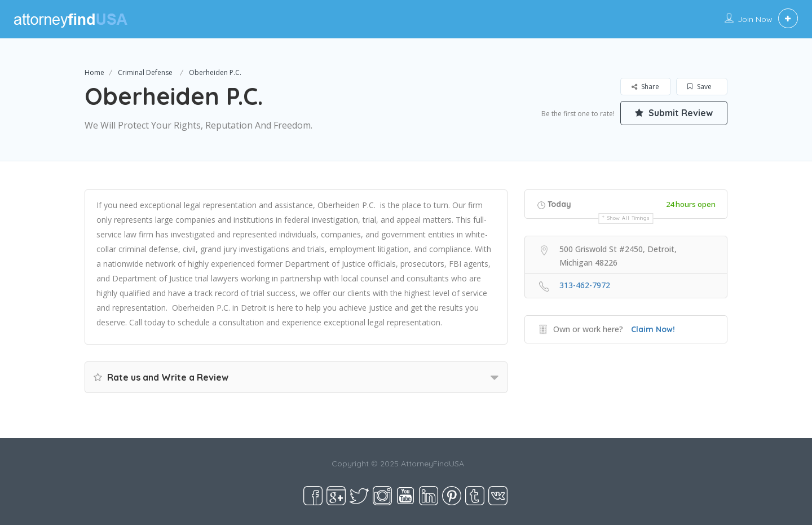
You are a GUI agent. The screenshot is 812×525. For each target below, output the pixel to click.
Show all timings (628, 218)
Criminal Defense (145, 72)
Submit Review (674, 113)
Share (645, 87)
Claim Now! (653, 329)
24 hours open (691, 204)
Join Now (755, 19)
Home (94, 72)
